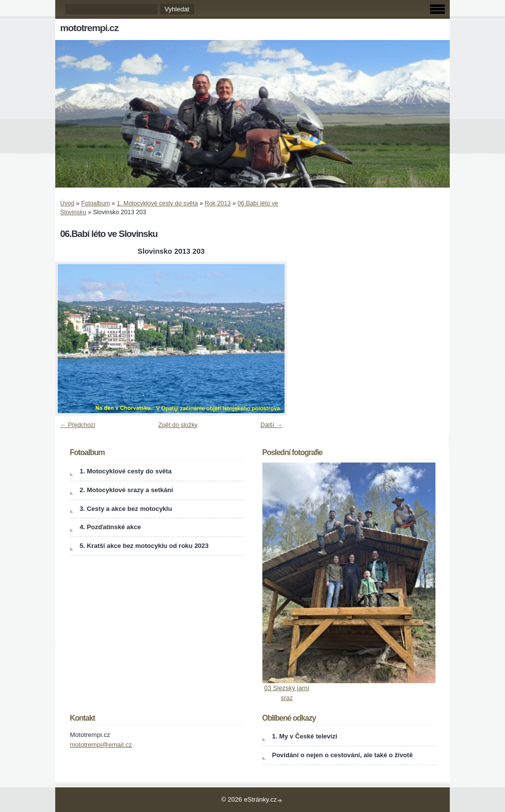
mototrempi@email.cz (101, 745)
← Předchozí (78, 425)
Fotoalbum (96, 203)
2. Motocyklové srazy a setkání (126, 490)
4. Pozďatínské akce (110, 527)
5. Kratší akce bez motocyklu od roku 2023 (144, 546)
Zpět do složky (178, 425)
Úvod (67, 203)
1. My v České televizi (305, 736)
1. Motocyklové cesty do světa (158, 203)
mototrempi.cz (89, 28)
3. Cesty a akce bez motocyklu (126, 509)
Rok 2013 (218, 203)
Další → (271, 425)
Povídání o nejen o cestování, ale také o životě (343, 755)
